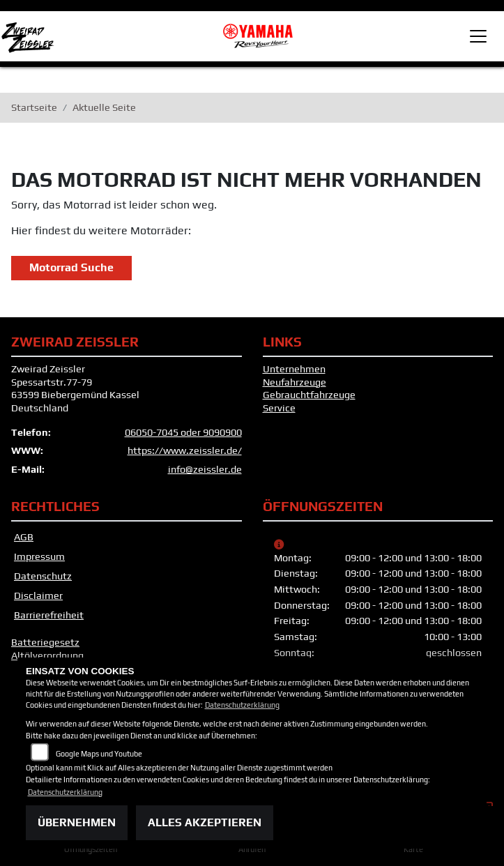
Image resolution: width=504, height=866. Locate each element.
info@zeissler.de (205, 472)
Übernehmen (77, 822)
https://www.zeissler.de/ (185, 453)
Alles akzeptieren (205, 822)
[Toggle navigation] (478, 36)
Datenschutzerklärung (242, 705)
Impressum (39, 559)
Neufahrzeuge (295, 384)
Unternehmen (294, 371)
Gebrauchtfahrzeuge (309, 397)
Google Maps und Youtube (99, 754)
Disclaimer (38, 598)
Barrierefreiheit (49, 617)
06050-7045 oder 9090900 (183, 434)
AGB (24, 539)
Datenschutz (43, 578)
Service (279, 410)
